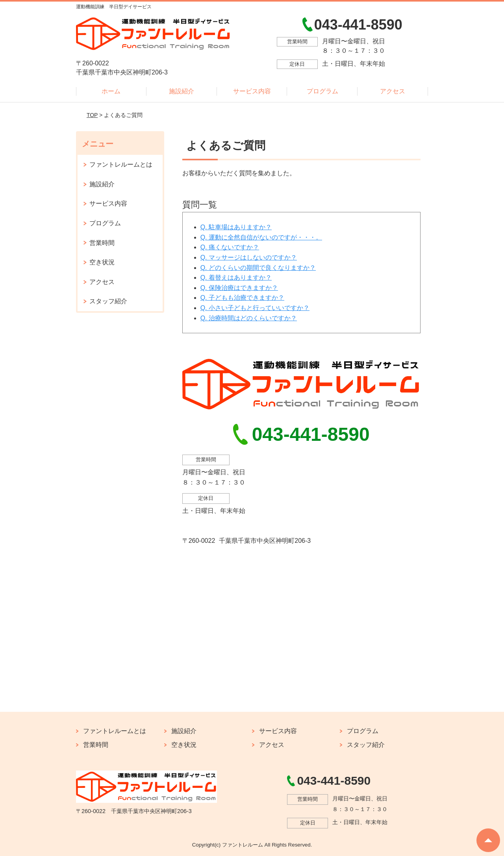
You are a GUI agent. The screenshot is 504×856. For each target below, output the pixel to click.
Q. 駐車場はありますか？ (236, 227)
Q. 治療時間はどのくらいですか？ (249, 318)
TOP (92, 115)
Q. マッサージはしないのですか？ (249, 257)
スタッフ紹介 (108, 301)
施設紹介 (182, 91)
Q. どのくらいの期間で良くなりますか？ (258, 268)
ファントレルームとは (121, 164)
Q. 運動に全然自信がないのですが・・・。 (261, 237)
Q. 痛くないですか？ (230, 247)
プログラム (322, 91)
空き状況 (102, 262)
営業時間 (102, 243)
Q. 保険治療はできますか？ (239, 288)
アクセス (393, 91)
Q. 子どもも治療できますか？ (242, 298)
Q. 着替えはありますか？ (236, 278)
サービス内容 (252, 91)
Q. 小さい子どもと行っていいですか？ (255, 308)
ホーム (111, 91)
